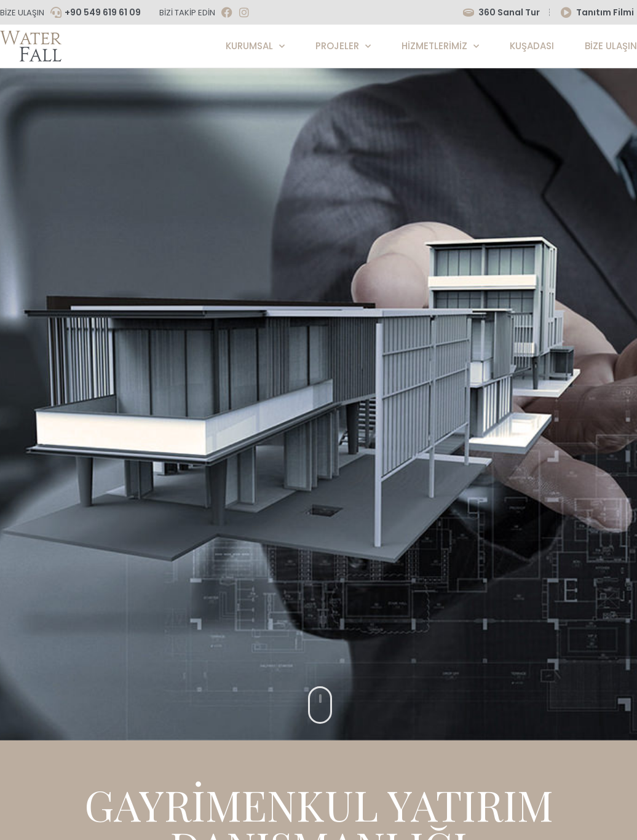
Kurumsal (255, 46)
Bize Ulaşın (611, 46)
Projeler (343, 46)
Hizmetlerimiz (440, 46)
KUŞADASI (532, 46)
